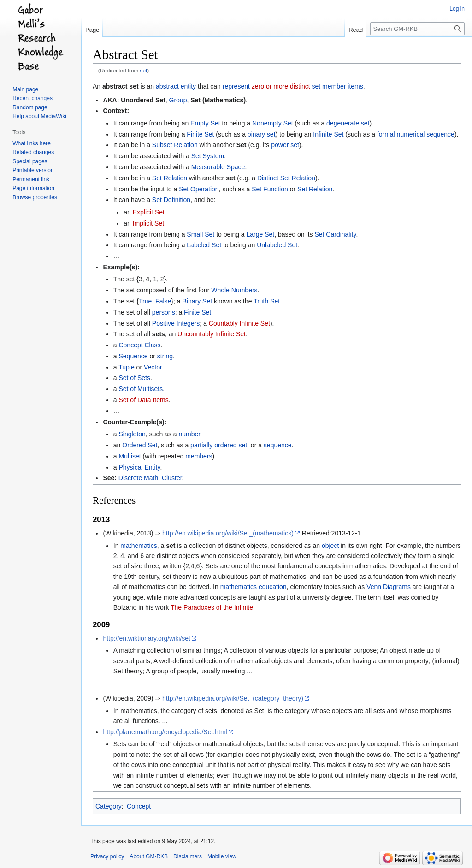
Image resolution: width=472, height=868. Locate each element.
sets (159, 334)
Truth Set (267, 301)
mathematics (139, 546)
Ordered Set (140, 445)
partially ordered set (219, 445)
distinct (300, 86)
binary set (262, 134)
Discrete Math (138, 478)
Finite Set (200, 134)
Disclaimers (188, 856)
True (145, 301)
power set (285, 145)
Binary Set (197, 301)
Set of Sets (134, 378)
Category (109, 806)
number (189, 434)
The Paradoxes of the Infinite (212, 607)
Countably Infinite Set (239, 323)
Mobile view (222, 856)
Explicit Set (149, 212)
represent (236, 86)
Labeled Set (204, 245)
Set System (208, 156)
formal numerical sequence (416, 134)
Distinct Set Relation (286, 178)
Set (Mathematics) (218, 100)
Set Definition (171, 200)
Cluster (172, 478)
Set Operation (199, 189)
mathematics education (254, 587)
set (144, 70)
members (199, 456)
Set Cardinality (335, 234)
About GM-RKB (149, 856)
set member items (337, 86)
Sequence (133, 356)
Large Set (261, 234)
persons (164, 312)
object (330, 546)
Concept (139, 806)
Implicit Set (148, 223)
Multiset (130, 456)
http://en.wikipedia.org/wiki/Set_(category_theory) (233, 698)
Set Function (270, 189)
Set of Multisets (141, 389)
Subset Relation (175, 145)
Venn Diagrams (389, 587)
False (163, 301)
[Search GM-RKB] (417, 29)
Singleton (132, 434)
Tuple (127, 367)
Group (178, 100)
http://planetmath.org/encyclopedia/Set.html (165, 732)
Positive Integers (176, 323)
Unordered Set (143, 100)
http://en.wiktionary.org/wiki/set (147, 638)
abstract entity (176, 86)
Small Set (201, 234)
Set (242, 145)
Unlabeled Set (277, 245)
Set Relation (170, 178)
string (165, 356)
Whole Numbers (234, 290)
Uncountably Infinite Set (212, 334)
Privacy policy (107, 856)
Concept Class (139, 345)
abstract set (121, 86)
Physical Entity (139, 467)
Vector (153, 367)
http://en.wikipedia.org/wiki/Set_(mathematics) (228, 533)
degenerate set (348, 123)
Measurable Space (218, 167)
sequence (278, 445)
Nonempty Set (273, 123)
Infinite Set (328, 134)
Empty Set (205, 123)
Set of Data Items (143, 400)
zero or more (270, 86)
